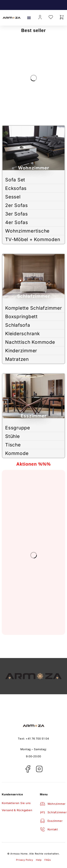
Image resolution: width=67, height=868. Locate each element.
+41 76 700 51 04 (37, 739)
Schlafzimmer (33, 296)
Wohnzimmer (34, 168)
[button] (29, 18)
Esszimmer (34, 416)
